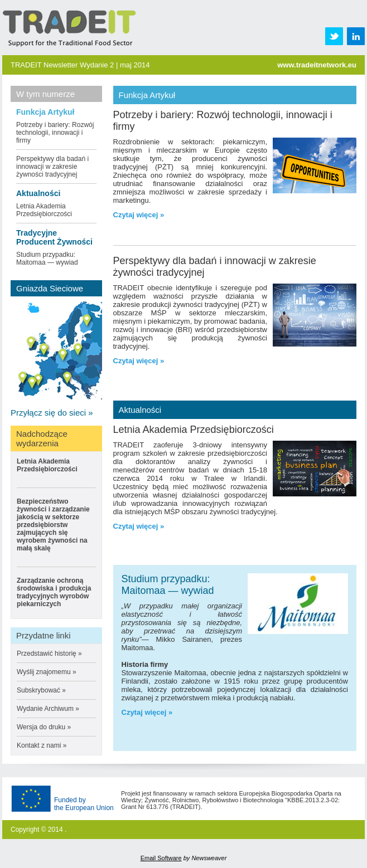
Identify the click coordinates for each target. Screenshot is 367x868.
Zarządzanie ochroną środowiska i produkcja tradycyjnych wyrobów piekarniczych (54, 592)
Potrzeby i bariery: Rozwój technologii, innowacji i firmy (55, 133)
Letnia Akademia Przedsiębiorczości (44, 210)
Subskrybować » (41, 690)
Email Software (161, 858)
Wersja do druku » (44, 727)
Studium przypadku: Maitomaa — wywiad (47, 259)
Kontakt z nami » (42, 745)
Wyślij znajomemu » (47, 672)
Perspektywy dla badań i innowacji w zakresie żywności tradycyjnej (52, 167)
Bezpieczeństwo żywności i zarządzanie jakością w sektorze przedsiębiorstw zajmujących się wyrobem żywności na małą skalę (53, 525)
